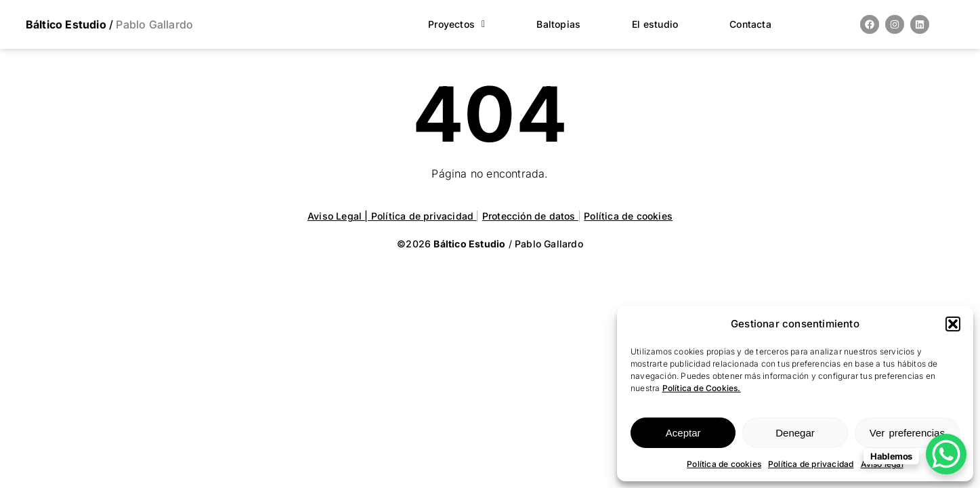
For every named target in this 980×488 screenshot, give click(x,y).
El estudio (655, 24)
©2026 (452, 244)
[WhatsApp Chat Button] (946, 454)
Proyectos (456, 24)
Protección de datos (530, 216)
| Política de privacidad (420, 216)
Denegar (795, 433)
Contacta (750, 24)
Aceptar (683, 433)
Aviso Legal (336, 216)
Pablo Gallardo (153, 24)
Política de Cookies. (702, 388)
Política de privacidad (811, 464)
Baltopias (558, 24)
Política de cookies (724, 464)
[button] (953, 324)
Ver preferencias (907, 433)
